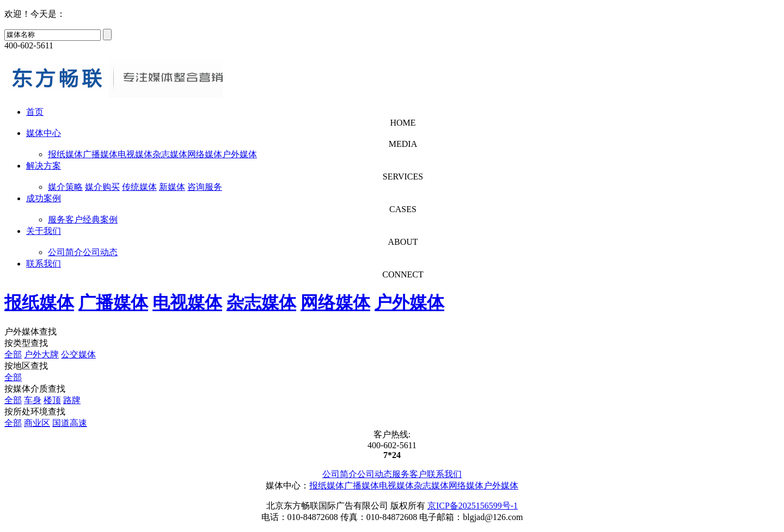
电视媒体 (135, 154)
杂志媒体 (170, 154)
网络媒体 (205, 154)
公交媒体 (78, 354)
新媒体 (172, 187)
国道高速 (70, 423)
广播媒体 (100, 154)
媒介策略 (65, 187)
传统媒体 (139, 187)
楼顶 (52, 400)
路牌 (72, 400)
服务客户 (65, 219)
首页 (35, 112)
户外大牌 (41, 354)
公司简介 (65, 252)
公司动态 (100, 252)
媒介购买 (102, 187)
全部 (13, 354)
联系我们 (44, 264)
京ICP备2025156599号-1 (473, 506)
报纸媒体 (65, 154)
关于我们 (44, 231)
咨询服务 (205, 187)
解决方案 (44, 166)
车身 (33, 400)
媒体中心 (44, 133)
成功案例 (44, 198)
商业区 (37, 423)
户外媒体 (240, 154)
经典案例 (100, 219)
